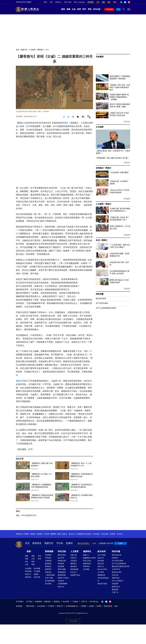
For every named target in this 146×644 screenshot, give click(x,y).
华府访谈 (48, 572)
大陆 (27, 564)
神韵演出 (28, 577)
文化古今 (74, 572)
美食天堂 (101, 564)
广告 (98, 2)
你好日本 (101, 558)
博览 (90, 9)
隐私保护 (48, 602)
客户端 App (94, 602)
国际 (27, 556)
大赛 (51, 2)
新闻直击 (48, 566)
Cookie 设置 (73, 621)
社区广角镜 (49, 578)
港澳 (33, 556)
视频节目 (24, 50)
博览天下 (28, 574)
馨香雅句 (41, 50)
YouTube (129, 2)
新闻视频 (49, 551)
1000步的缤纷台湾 (103, 579)
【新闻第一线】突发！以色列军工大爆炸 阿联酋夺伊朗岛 (120, 87)
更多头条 (127, 121)
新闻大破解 (62, 569)
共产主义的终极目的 (119, 564)
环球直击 (48, 558)
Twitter (125, 2)
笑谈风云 (74, 558)
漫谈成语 (74, 566)
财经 (33, 562)
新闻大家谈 (62, 555)
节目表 (60, 543)
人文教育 (32, 50)
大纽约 (26, 534)
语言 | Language (79, 2)
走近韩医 (86, 569)
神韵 (45, 2)
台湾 (33, 559)
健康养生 (87, 551)
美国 (27, 559)
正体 (65, 2)
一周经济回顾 (50, 575)
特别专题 (100, 294)
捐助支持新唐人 (84, 543)
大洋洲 (46, 534)
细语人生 (61, 587)
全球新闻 (48, 555)
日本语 (113, 534)
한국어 (120, 534)
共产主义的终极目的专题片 (106, 308)
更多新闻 (127, 199)
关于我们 (29, 602)
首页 (17, 50)
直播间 (69, 543)
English (88, 534)
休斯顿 (53, 534)
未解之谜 (74, 555)
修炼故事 (115, 589)
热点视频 (37, 568)
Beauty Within (102, 569)
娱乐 (40, 556)
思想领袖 (61, 566)
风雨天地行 (116, 578)
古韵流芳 (74, 561)
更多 (116, 606)
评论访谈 (97, 9)
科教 (33, 564)
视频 (68, 9)
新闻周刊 (48, 569)
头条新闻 (100, 57)
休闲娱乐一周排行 (104, 168)
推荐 (79, 9)
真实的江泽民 (117, 572)
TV (119, 9)
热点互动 (61, 558)
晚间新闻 (48, 564)
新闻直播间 (110, 9)
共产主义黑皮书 (117, 581)
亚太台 (72, 534)
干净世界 (51, 606)
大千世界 (101, 572)
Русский (105, 534)
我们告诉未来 (101, 298)
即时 (84, 9)
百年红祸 (115, 575)
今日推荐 (100, 127)
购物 (115, 2)
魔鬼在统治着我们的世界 (121, 566)
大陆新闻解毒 (62, 584)
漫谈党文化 (116, 587)
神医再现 (86, 566)
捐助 (103, 2)
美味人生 (101, 566)
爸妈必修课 (74, 569)
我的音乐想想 (102, 584)
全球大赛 (37, 577)
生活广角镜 (101, 555)
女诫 (49, 137)
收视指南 (38, 602)
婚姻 (22, 126)
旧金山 (64, 534)
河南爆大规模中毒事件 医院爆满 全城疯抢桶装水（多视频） (119, 97)
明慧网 (84, 606)
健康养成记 (87, 564)
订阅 (120, 543)
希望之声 (60, 606)
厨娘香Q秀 (101, 575)
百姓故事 (115, 584)
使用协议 (57, 602)
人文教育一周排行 (104, 204)
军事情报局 (62, 572)
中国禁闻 (48, 561)
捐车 (109, 2)
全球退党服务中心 (72, 606)
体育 (40, 559)
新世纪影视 (108, 606)
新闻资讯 (37, 543)
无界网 (99, 606)
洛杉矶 (40, 534)
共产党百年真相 (102, 303)
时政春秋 (61, 564)
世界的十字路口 (63, 578)
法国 (59, 534)
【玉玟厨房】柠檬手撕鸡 (119, 172)
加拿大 (33, 534)
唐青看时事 (62, 575)
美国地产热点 (75, 575)
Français (96, 534)
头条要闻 (28, 568)
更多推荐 (127, 162)
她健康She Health (89, 558)
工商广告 (115, 592)
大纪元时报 (41, 606)
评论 (27, 562)
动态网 (91, 606)
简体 (70, 2)
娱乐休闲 (102, 551)
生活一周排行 (102, 240)
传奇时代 (115, 558)
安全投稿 (66, 602)
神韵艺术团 (30, 606)
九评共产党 (116, 569)
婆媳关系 (20, 381)
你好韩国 (101, 561)
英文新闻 (90, 2)
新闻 (63, 9)
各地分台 (58, 2)
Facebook (121, 2)
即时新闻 (28, 571)
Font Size (83, 116)
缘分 (45, 312)
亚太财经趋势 (50, 581)
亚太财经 (48, 584)
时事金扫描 (62, 561)
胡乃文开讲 (87, 561)
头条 (74, 9)
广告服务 (75, 602)
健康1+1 (86, 555)
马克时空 (61, 581)
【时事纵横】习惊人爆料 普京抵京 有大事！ (113, 158)
